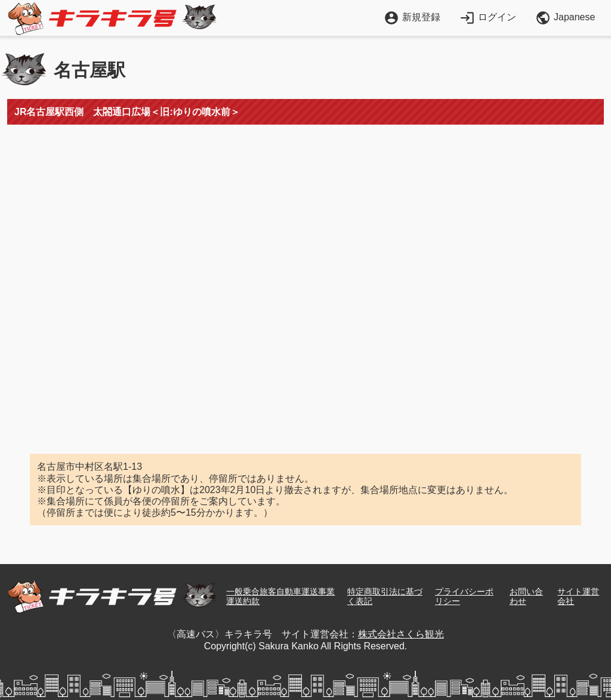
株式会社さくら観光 (401, 634)
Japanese (565, 18)
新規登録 (412, 17)
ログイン (488, 17)
